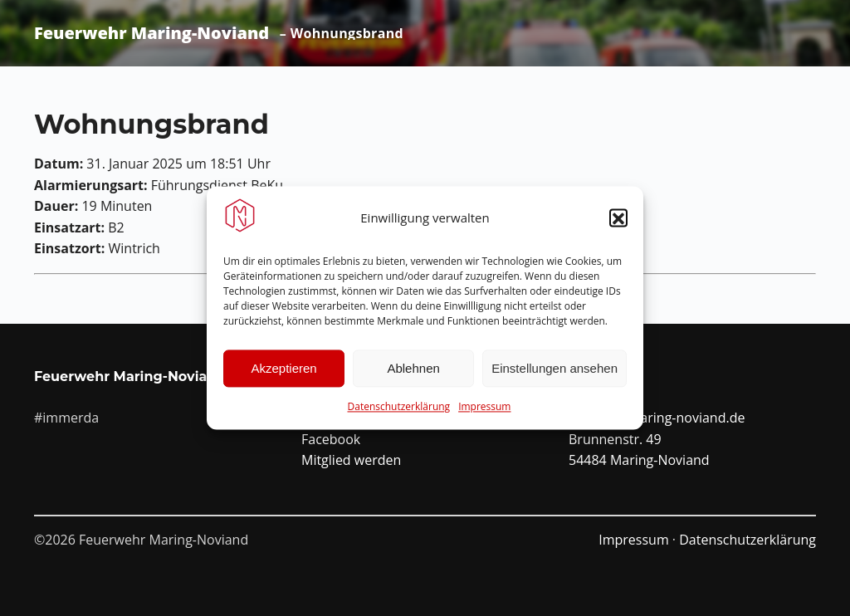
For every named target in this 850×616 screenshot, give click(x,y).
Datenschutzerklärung (399, 410)
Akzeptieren (283, 371)
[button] (618, 221)
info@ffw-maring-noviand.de (657, 418)
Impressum (484, 410)
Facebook (331, 439)
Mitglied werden (351, 460)
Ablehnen (413, 371)
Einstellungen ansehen (554, 371)
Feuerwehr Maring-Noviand (151, 33)
